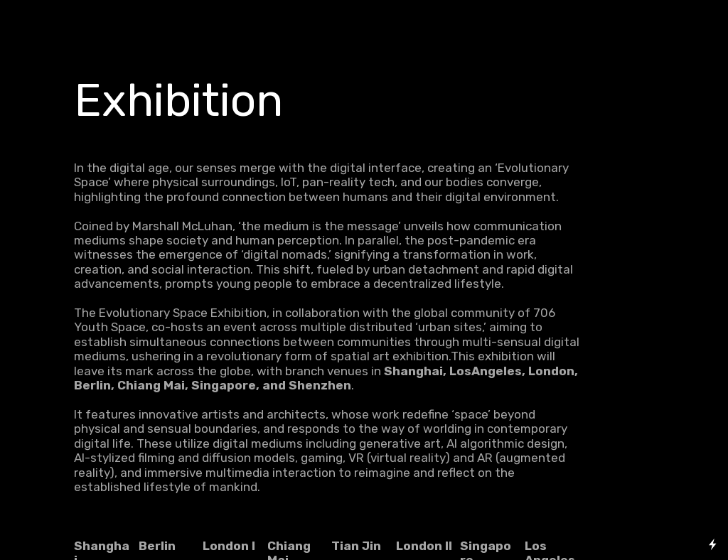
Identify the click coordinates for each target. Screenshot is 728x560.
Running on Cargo (713, 483)
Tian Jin (356, 546)
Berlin (157, 546)
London (226, 546)
